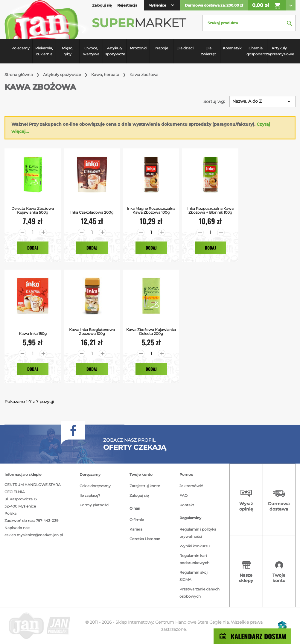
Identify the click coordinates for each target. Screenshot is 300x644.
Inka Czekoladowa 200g (92, 212)
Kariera (136, 529)
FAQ (183, 495)
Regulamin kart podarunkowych (194, 559)
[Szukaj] (249, 23)
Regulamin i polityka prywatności (198, 533)
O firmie (137, 520)
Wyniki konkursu (195, 546)
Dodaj (33, 248)
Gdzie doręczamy (95, 486)
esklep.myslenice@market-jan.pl (34, 535)
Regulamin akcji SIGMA (194, 576)
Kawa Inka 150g (33, 334)
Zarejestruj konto (145, 486)
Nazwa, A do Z (262, 101)
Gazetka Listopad (145, 539)
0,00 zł (267, 6)
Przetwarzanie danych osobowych (200, 593)
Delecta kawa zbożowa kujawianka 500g (33, 210)
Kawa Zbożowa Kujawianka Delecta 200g (151, 332)
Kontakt (187, 505)
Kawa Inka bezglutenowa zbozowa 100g (92, 332)
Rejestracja (127, 5)
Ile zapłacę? (90, 495)
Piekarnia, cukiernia (44, 51)
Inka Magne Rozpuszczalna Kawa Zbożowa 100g (151, 210)
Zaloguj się (139, 495)
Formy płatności (94, 505)
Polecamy (20, 48)
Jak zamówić (191, 486)
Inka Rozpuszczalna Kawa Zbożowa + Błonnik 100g (210, 210)
